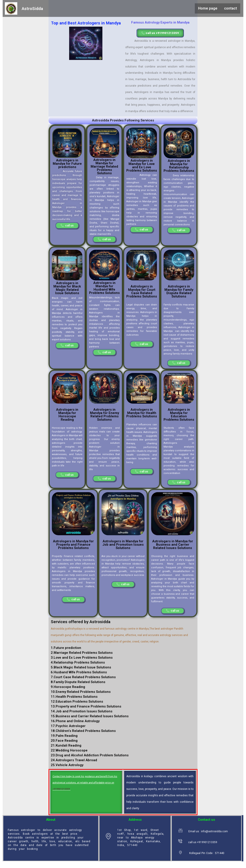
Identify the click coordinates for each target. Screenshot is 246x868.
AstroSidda (32, 9)
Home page (208, 8)
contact (230, 8)
